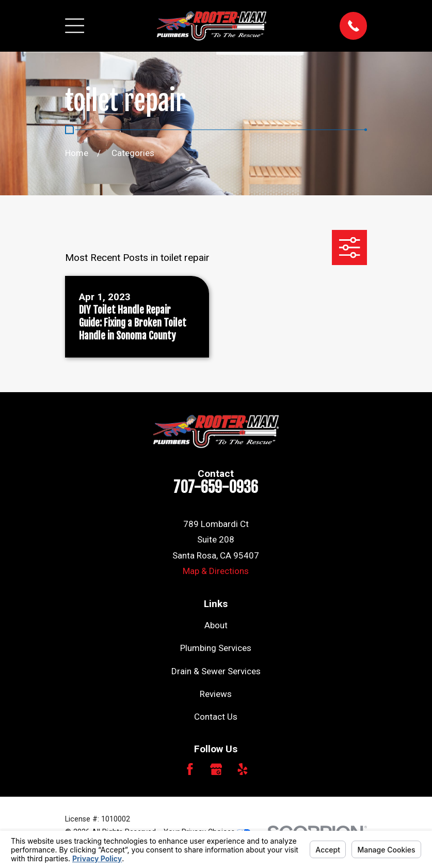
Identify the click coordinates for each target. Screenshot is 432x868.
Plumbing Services (216, 648)
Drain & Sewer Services (216, 671)
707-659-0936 (216, 487)
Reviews (216, 694)
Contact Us (216, 717)
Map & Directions (216, 571)
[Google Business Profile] (216, 769)
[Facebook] (190, 769)
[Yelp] (243, 769)
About (216, 625)
